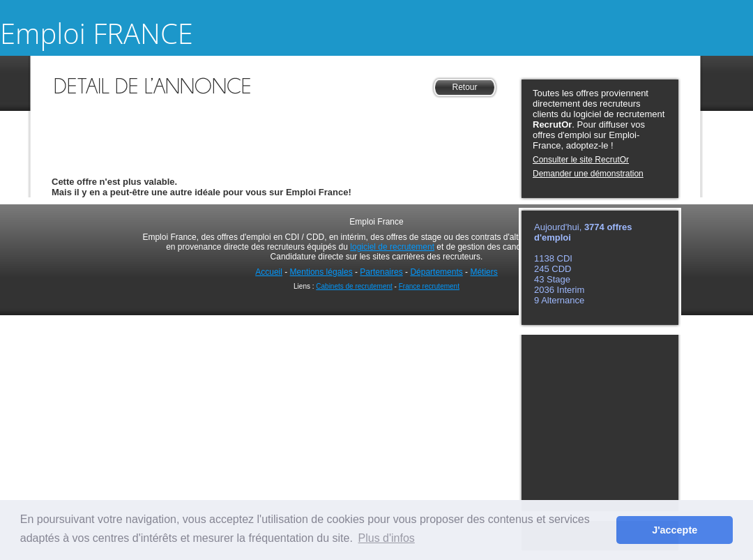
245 (543, 269)
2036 (546, 290)
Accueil (269, 272)
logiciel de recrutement (392, 247)
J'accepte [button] (675, 530)
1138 (546, 258)
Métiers (484, 272)
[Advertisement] (275, 121)
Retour (464, 87)
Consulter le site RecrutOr (581, 160)
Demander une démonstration (588, 174)
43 (540, 279)
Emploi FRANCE (97, 33)
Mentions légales (321, 272)
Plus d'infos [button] (387, 538)
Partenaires (381, 272)
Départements (436, 272)
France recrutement (429, 286)
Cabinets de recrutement (354, 286)
